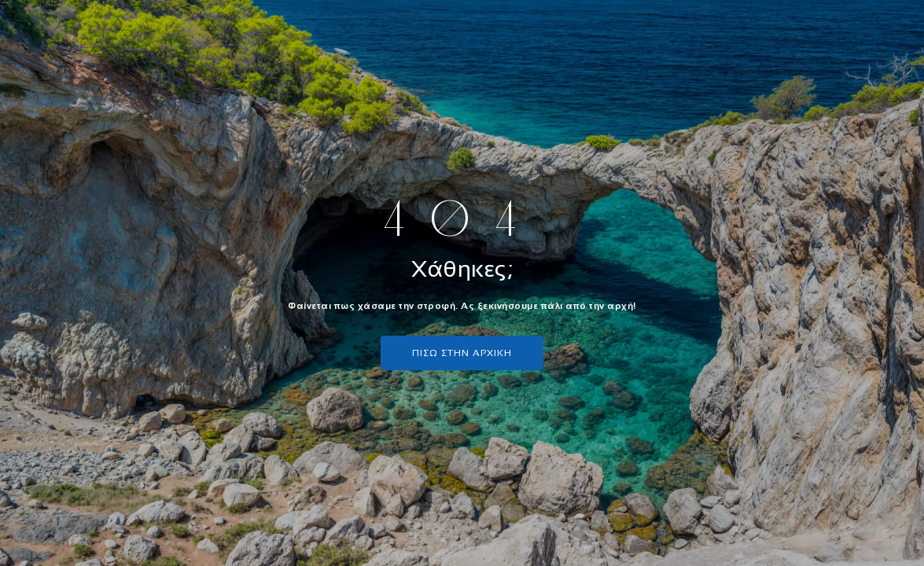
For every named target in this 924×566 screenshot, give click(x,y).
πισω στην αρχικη (462, 353)
